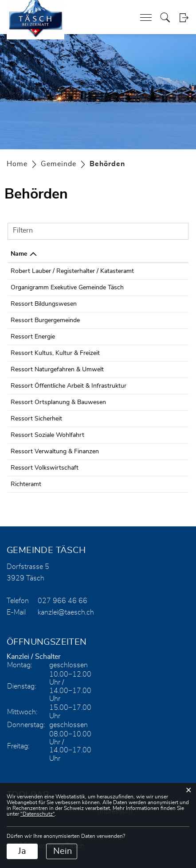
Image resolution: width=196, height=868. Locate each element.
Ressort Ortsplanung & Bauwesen (58, 402)
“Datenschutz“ (37, 814)
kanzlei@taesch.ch (66, 612)
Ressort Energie (33, 337)
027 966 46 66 (161, 288)
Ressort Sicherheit (36, 419)
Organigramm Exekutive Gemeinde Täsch (67, 288)
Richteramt (26, 484)
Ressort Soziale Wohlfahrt (47, 435)
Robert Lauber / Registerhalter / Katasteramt (72, 271)
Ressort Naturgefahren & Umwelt (57, 370)
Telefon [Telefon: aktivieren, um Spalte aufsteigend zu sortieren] (151, 254)
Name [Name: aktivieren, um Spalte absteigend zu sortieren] (19, 254)
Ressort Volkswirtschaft (45, 468)
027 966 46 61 (161, 271)
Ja (22, 851)
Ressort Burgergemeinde (45, 320)
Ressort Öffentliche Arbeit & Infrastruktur (69, 386)
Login (184, 18)
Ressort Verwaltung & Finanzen (55, 452)
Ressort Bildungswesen (44, 304)
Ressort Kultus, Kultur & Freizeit (55, 353)
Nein (63, 851)
